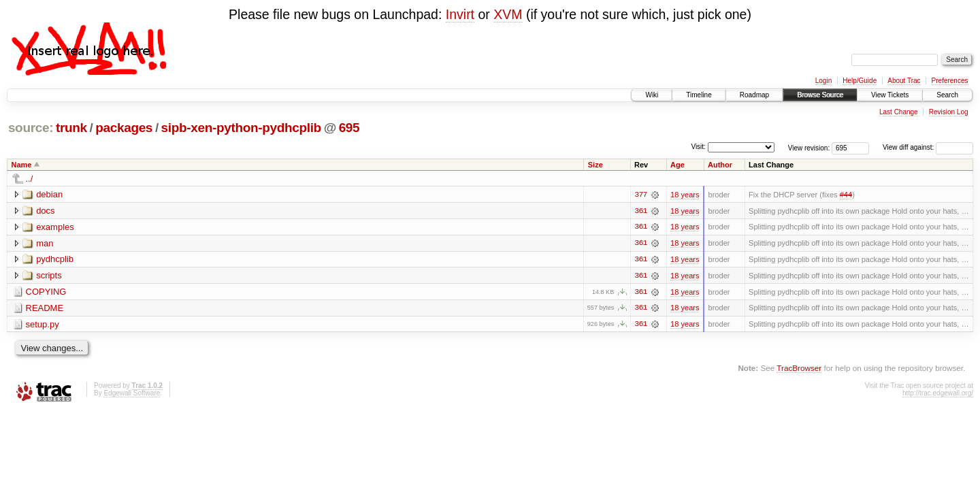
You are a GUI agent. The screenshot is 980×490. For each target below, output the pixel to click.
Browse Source (820, 95)
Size (595, 165)
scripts (49, 276)
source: (31, 128)
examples (55, 227)
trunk (71, 128)
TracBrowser (799, 369)
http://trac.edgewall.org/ (938, 394)
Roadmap (754, 95)
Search (947, 95)
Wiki (652, 95)
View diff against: (928, 147)
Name (22, 165)
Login (823, 81)
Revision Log (949, 112)
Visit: (698, 147)
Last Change (899, 112)
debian (49, 194)
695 (349, 128)
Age (677, 165)
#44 (846, 195)
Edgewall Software (132, 394)
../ (30, 179)
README (45, 309)
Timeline (699, 95)
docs (45, 211)
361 (640, 211)
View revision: (809, 147)
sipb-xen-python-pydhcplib (241, 128)
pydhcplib (55, 260)
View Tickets (890, 95)
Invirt (460, 14)
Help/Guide (860, 81)
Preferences (950, 81)
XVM (508, 14)
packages (124, 128)
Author (720, 165)
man (45, 243)
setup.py (43, 325)
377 (640, 195)
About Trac (904, 81)
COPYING (46, 292)
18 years (685, 195)
